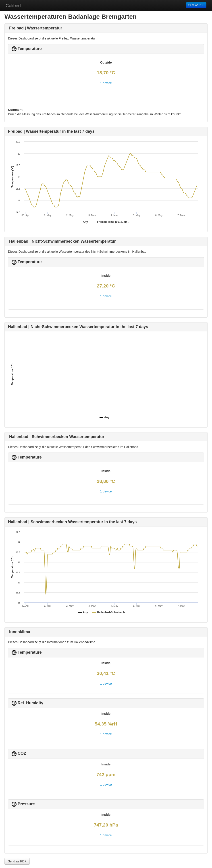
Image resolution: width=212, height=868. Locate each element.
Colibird (13, 6)
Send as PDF (196, 5)
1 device (106, 83)
